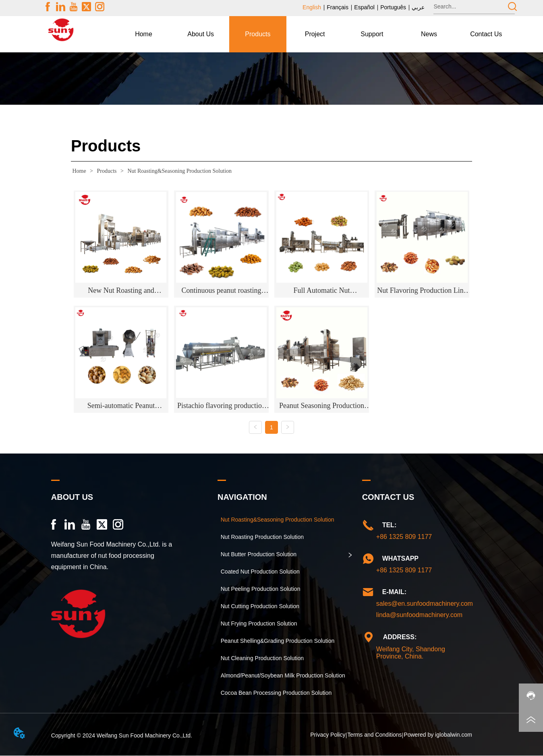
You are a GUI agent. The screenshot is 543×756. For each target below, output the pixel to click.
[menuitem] (201, 34)
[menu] (315, 34)
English (312, 7)
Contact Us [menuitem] (486, 34)
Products (107, 171)
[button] (201, 34)
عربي (418, 7)
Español (364, 7)
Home (79, 171)
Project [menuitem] (315, 34)
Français (338, 7)
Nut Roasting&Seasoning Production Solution (179, 171)
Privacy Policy (328, 735)
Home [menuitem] (144, 34)
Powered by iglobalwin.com (438, 735)
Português (393, 7)
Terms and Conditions (374, 735)
